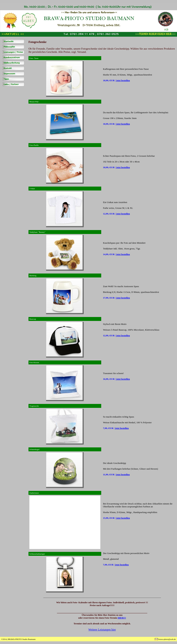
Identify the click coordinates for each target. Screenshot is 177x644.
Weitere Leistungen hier (102, 630)
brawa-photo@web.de (167, 639)
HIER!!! (122, 618)
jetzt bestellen (123, 80)
